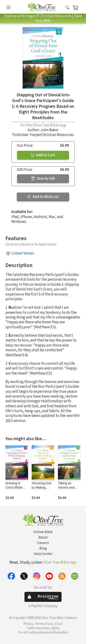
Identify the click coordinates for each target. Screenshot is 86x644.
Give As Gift (43, 179)
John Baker (49, 130)
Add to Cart (43, 155)
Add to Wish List (43, 197)
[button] (67, 8)
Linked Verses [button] (23, 253)
